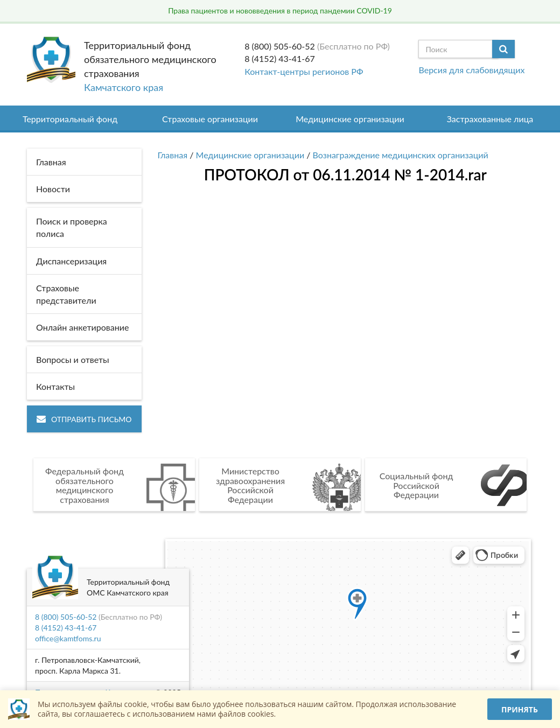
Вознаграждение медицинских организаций (401, 155)
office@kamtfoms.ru (68, 638)
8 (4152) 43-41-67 (280, 58)
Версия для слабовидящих (471, 70)
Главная (173, 155)
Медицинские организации (350, 119)
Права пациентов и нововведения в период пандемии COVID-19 (280, 10)
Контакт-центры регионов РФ (304, 71)
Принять (520, 709)
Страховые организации (210, 119)
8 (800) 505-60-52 (280, 46)
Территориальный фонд (70, 119)
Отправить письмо (84, 419)
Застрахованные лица (490, 119)
